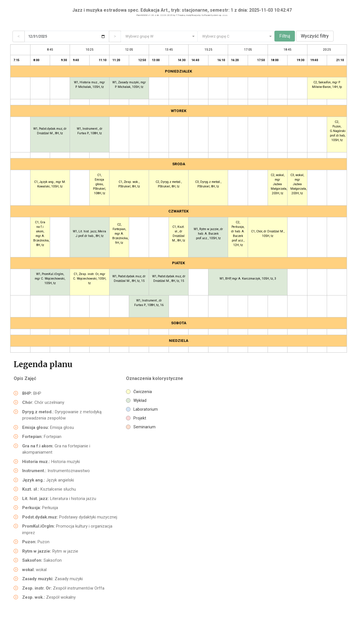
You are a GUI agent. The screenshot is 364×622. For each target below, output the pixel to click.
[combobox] (159, 36)
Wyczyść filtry (315, 36)
